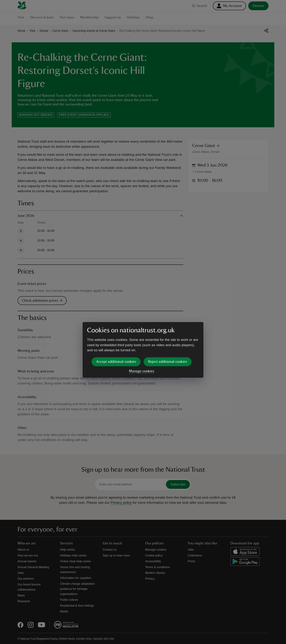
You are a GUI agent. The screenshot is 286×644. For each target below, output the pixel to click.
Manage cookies (142, 343)
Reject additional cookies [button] (168, 334)
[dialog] (143, 322)
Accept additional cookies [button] (116, 334)
